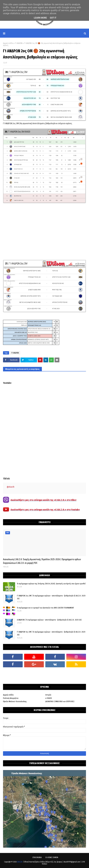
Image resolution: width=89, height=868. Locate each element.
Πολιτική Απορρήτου (11, 698)
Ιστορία (48, 695)
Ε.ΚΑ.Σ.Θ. (20, 862)
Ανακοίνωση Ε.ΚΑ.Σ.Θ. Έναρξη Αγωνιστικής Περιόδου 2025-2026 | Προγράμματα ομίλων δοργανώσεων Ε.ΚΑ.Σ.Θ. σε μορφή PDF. (42, 561)
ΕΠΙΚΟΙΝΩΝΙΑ (37, 857)
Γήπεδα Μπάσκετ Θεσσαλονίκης (15, 701)
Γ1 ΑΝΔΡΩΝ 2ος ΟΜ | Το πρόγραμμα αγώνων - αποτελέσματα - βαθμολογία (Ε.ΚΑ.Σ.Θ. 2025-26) (51, 597)
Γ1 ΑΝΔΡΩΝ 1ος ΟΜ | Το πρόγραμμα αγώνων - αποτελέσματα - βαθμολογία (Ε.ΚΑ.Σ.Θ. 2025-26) (51, 633)
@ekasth (11, 487)
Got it (53, 18)
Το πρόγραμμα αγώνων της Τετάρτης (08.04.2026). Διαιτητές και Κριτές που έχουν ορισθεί (51, 584)
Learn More (40, 18)
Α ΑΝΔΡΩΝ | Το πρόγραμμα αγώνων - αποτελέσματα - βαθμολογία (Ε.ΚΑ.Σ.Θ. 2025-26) (49, 620)
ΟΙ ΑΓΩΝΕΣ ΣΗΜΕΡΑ (52, 857)
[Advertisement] (44, 232)
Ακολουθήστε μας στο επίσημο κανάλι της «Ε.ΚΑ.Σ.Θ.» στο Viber (44, 500)
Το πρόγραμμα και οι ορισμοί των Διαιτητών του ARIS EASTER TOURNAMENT (45, 608)
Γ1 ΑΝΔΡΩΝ (19, 43)
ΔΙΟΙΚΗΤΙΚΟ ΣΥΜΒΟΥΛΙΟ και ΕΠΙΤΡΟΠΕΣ (60, 701)
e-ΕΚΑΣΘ (49, 698)
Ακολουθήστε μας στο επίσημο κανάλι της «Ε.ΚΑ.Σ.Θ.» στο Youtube (45, 510)
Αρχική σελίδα (8, 43)
